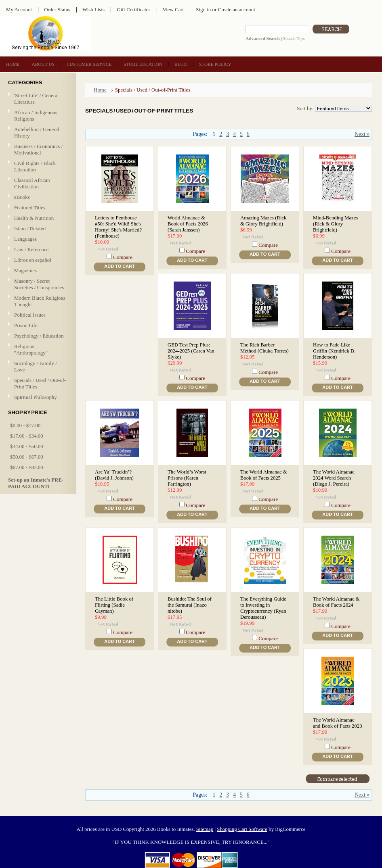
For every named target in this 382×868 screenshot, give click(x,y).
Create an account (236, 9)
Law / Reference (31, 249)
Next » (362, 134)
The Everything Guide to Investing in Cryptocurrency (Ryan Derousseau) (263, 608)
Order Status (57, 9)
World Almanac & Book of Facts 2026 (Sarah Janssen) (188, 224)
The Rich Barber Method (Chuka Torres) (264, 348)
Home (100, 90)
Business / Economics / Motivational (38, 149)
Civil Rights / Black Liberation (35, 166)
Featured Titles (30, 208)
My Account (19, 9)
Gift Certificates (134, 9)
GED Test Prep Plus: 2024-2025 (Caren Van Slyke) (191, 351)
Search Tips (294, 38)
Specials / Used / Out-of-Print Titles (40, 383)
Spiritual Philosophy (36, 397)
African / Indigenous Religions (36, 116)
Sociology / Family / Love (36, 366)
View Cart (173, 9)
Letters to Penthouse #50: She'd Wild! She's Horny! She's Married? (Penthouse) (118, 227)
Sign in (203, 9)
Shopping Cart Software (242, 829)
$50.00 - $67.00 (27, 457)
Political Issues (30, 315)
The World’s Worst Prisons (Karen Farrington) (187, 478)
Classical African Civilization (32, 183)
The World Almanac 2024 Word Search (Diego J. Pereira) (334, 478)
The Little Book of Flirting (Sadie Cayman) (114, 605)
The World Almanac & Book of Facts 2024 (336, 602)
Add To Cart (119, 266)
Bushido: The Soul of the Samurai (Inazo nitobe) (190, 605)
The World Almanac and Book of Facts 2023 (338, 723)
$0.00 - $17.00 (25, 425)
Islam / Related (30, 228)
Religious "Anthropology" (31, 349)
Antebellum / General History (37, 132)
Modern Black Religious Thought (40, 301)
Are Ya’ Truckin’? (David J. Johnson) (114, 475)
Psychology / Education (39, 336)
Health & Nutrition (34, 218)
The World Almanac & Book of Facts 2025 (264, 475)
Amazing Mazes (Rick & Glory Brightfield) (263, 221)
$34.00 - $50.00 (27, 446)
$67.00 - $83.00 (27, 467)
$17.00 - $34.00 (27, 436)
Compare (123, 257)
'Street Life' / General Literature (36, 99)
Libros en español (33, 260)
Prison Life (26, 325)
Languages (25, 239)
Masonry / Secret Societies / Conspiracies (39, 284)
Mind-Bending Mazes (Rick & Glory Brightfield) (335, 224)
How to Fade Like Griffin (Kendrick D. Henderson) (334, 351)
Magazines (25, 270)
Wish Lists (93, 9)
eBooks (22, 197)
